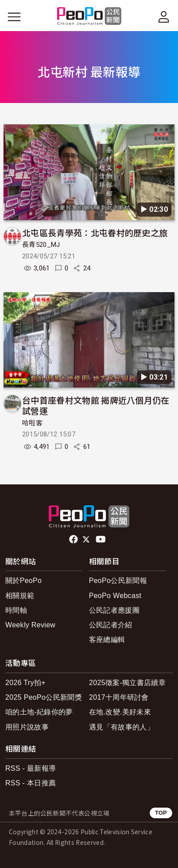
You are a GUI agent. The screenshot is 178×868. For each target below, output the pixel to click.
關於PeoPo (23, 581)
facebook (74, 539)
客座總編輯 (107, 640)
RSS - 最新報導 (31, 768)
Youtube (101, 539)
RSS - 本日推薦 (31, 783)
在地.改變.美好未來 (120, 712)
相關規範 (20, 596)
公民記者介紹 (111, 625)
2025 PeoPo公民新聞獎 (44, 697)
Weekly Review (30, 625)
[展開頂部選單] (164, 17)
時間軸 (16, 610)
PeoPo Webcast (115, 596)
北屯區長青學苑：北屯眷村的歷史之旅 (95, 232)
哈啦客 (32, 423)
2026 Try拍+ (25, 683)
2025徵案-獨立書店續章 (127, 683)
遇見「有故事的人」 (122, 727)
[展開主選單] (14, 17)
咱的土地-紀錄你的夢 (39, 712)
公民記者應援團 (114, 610)
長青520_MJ (41, 245)
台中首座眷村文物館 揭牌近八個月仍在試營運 (96, 405)
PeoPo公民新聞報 (118, 581)
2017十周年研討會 (119, 697)
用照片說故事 (27, 727)
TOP (161, 813)
